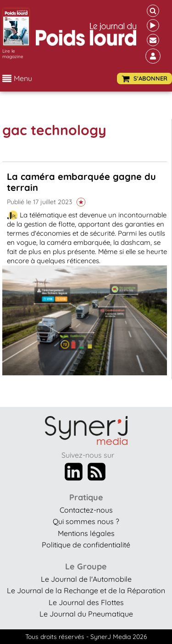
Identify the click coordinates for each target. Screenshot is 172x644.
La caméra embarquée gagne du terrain (81, 182)
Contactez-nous (86, 510)
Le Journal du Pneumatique (86, 614)
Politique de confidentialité (86, 545)
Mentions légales (86, 533)
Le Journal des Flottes (86, 602)
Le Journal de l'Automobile (86, 579)
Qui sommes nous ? (86, 521)
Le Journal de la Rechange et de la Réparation (86, 590)
